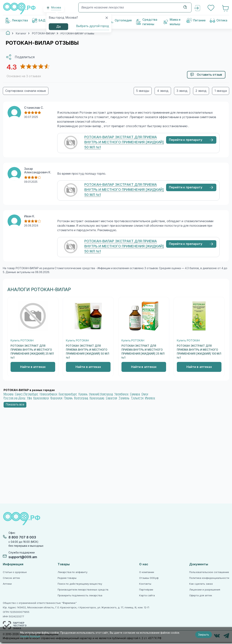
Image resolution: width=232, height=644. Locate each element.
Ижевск (150, 398)
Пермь (68, 398)
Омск (145, 394)
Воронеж (56, 398)
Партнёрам (146, 590)
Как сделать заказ (201, 584)
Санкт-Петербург (27, 394)
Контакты (145, 584)
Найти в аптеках (33, 367)
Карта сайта (147, 595)
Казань (83, 394)
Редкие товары (67, 578)
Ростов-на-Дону (14, 398)
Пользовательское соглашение (209, 572)
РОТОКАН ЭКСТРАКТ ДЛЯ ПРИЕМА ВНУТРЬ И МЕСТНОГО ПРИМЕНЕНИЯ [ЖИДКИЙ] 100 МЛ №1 (199, 352)
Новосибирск (48, 394)
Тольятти (137, 398)
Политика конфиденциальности (209, 578)
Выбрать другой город (93, 26)
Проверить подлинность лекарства (80, 595)
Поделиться (25, 57)
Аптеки (7, 584)
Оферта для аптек (201, 595)
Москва (8, 394)
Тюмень (124, 398)
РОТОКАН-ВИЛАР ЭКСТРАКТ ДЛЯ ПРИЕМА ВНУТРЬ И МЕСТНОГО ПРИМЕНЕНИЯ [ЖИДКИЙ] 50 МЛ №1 (124, 142)
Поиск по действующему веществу (80, 584)
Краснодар (97, 398)
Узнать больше (30, 636)
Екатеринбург (68, 394)
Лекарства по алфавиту (72, 572)
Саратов (111, 398)
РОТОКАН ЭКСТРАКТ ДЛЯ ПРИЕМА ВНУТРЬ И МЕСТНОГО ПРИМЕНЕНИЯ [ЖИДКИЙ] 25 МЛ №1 (32, 352)
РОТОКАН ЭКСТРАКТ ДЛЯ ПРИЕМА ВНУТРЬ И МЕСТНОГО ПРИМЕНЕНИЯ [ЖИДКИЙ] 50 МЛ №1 (88, 352)
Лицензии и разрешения (205, 590)
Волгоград (81, 398)
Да (58, 27)
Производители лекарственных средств (83, 590)
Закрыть (204, 635)
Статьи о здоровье (15, 572)
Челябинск (121, 394)
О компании (147, 572)
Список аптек (11, 578)
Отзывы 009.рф (149, 578)
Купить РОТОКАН (22, 341)
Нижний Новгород (101, 394)
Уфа (29, 398)
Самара (135, 394)
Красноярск (41, 398)
